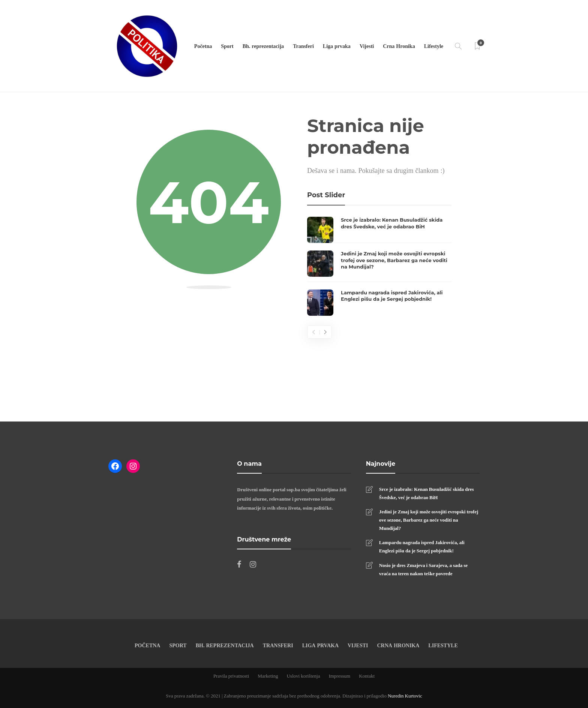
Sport (227, 46)
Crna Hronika (399, 46)
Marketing (268, 676)
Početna (203, 46)
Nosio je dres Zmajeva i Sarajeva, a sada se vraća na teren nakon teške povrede (423, 569)
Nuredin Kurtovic (405, 696)
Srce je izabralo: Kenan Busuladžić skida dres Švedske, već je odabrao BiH (427, 493)
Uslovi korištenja (303, 676)
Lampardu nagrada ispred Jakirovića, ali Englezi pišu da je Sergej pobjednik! (422, 546)
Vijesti (367, 46)
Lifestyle (434, 46)
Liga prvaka (337, 46)
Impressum (339, 676)
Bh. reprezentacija (263, 46)
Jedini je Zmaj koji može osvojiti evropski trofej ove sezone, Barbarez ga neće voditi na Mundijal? (429, 520)
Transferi (303, 46)
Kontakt (367, 676)
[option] (379, 266)
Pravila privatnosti (231, 676)
